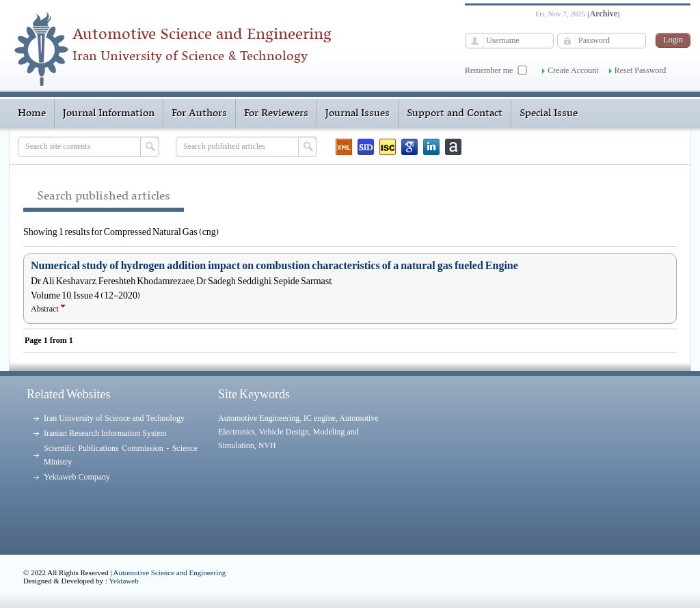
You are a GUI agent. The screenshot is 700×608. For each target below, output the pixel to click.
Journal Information (109, 113)
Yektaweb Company (77, 477)
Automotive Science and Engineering (170, 572)
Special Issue (549, 113)
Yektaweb (124, 581)
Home (32, 113)
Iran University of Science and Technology (114, 418)
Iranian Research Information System (105, 433)
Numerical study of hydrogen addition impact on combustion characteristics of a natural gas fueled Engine (274, 266)
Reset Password (641, 70)
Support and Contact (455, 113)
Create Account (573, 70)
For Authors (199, 113)
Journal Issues (358, 113)
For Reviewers (276, 113)
